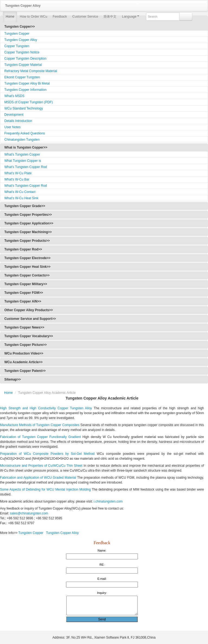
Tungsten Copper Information (25, 90)
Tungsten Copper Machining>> (28, 232)
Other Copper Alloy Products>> (29, 310)
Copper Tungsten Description (25, 59)
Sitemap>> (13, 379)
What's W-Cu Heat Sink (21, 198)
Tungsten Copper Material (23, 65)
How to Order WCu (33, 17)
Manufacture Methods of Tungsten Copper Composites (40, 425)
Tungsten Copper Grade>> (25, 206)
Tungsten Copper (17, 34)
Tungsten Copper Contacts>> (27, 275)
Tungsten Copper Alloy (21, 40)
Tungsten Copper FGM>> (24, 293)
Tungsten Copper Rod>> (23, 249)
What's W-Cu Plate (18, 173)
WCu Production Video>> (24, 353)
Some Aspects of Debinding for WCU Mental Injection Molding (45, 490)
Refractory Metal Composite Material (31, 71)
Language (130, 17)
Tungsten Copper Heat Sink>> (27, 267)
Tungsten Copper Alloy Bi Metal (27, 83)
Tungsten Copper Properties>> (28, 215)
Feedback (60, 17)
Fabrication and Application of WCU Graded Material (38, 478)
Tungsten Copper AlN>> (23, 301)
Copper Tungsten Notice (22, 52)
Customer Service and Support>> (30, 319)
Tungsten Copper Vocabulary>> (29, 336)
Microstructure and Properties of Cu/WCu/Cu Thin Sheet (41, 466)
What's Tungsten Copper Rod (26, 167)
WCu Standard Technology (24, 108)
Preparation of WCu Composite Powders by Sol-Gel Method (47, 454)
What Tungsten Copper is (23, 161)
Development (14, 115)
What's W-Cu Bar (17, 179)
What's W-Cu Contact (20, 192)
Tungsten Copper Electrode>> (27, 258)
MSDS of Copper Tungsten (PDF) (29, 102)
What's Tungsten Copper (22, 154)
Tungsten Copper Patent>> (25, 371)
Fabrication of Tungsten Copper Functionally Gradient (40, 437)
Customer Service (85, 17)
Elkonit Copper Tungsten (22, 77)
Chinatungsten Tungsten (22, 140)
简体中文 (110, 17)
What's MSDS (14, 96)
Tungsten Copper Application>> (29, 223)
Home (10, 17)
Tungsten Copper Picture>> (25, 345)
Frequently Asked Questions (25, 133)
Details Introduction (18, 121)
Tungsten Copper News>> (24, 327)
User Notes (12, 127)
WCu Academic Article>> (23, 362)
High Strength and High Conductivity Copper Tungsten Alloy (46, 408)
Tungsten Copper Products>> (27, 241)
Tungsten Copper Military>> (26, 284)
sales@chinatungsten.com (28, 513)
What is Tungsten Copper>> (26, 147)
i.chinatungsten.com (108, 501)
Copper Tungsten (17, 46)
